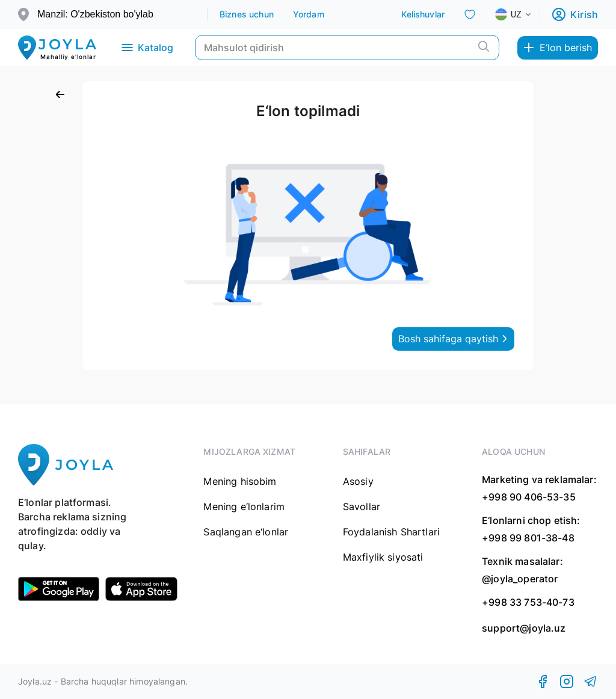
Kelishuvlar (423, 14)
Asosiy (358, 481)
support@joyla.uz (524, 628)
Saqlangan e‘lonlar (246, 532)
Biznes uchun (247, 14)
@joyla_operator (520, 579)
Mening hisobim (240, 481)
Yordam (309, 14)
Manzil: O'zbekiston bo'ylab (95, 14)
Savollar (362, 507)
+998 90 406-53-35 (529, 497)
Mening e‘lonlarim (244, 507)
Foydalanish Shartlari (391, 532)
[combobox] (523, 14)
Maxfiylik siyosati (383, 557)
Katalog (146, 48)
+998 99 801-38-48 (528, 538)
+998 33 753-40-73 (528, 602)
